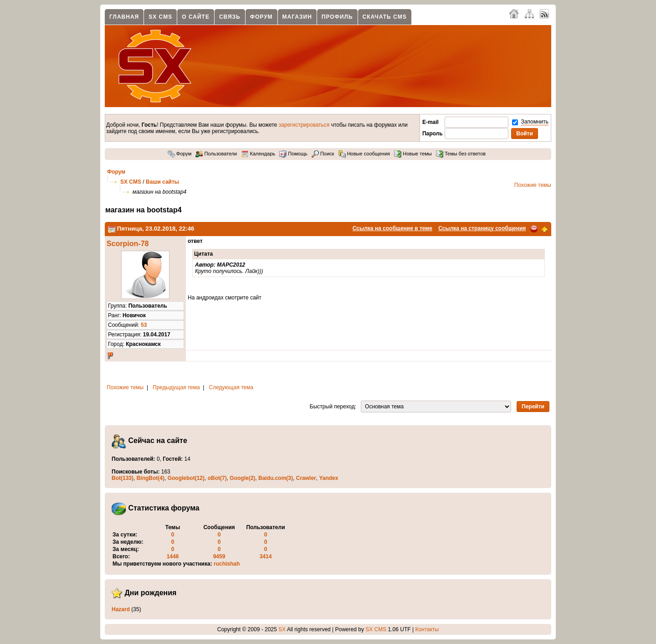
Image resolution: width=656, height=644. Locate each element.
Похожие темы (533, 185)
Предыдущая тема (176, 387)
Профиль (337, 17)
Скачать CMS (385, 17)
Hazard (121, 609)
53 (144, 325)
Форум (261, 17)
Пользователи (216, 154)
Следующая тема (231, 387)
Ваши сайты (162, 182)
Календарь (258, 154)
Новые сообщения (364, 154)
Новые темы (413, 154)
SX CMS (160, 17)
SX (282, 629)
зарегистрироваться (304, 125)
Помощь (293, 154)
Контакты (427, 629)
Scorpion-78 (128, 244)
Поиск (323, 154)
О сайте (196, 17)
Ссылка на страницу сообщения (482, 228)
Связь (230, 17)
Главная (124, 17)
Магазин (297, 17)
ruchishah (227, 564)
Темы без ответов (461, 154)
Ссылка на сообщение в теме (392, 228)
